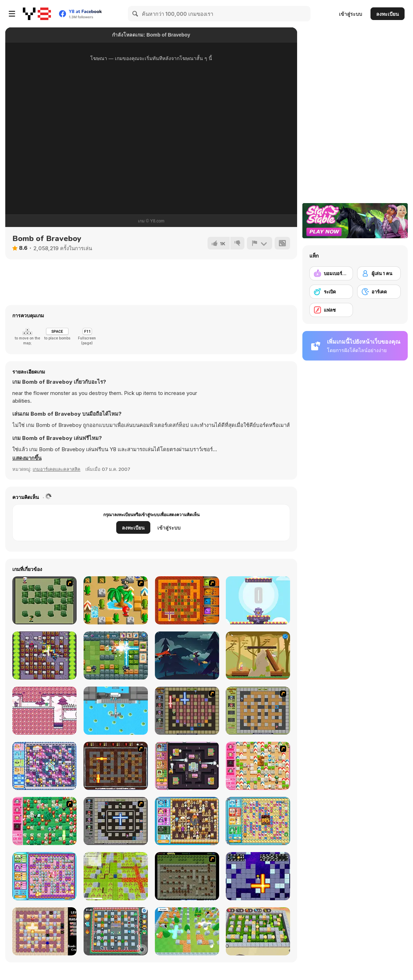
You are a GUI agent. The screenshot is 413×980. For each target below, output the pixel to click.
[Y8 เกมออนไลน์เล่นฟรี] (37, 14)
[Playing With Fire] (258, 711)
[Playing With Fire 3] (116, 821)
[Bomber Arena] (116, 876)
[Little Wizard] (44, 711)
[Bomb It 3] (187, 766)
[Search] (136, 14)
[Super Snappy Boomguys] (187, 931)
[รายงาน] (260, 243)
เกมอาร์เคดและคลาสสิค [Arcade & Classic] (57, 469)
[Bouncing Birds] (258, 600)
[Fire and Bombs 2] (116, 766)
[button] (27, 458)
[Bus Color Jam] (116, 711)
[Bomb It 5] (258, 821)
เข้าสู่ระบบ (350, 14)
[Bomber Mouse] (44, 931)
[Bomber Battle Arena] (258, 931)
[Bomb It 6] (44, 876)
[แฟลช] (331, 310)
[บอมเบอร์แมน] (331, 273)
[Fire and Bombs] (187, 600)
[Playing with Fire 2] (187, 711)
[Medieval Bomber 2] (187, 876)
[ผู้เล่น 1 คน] (379, 273)
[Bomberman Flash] (44, 600)
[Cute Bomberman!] (258, 766)
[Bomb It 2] (44, 766)
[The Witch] (187, 656)
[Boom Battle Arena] (116, 656)
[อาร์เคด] (379, 292)
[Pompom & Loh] (258, 656)
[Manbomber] (44, 656)
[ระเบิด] (331, 292)
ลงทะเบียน (388, 14)
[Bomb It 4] (187, 821)
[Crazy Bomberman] (116, 600)
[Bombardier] (258, 876)
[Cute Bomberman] (44, 821)
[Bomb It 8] (116, 931)
